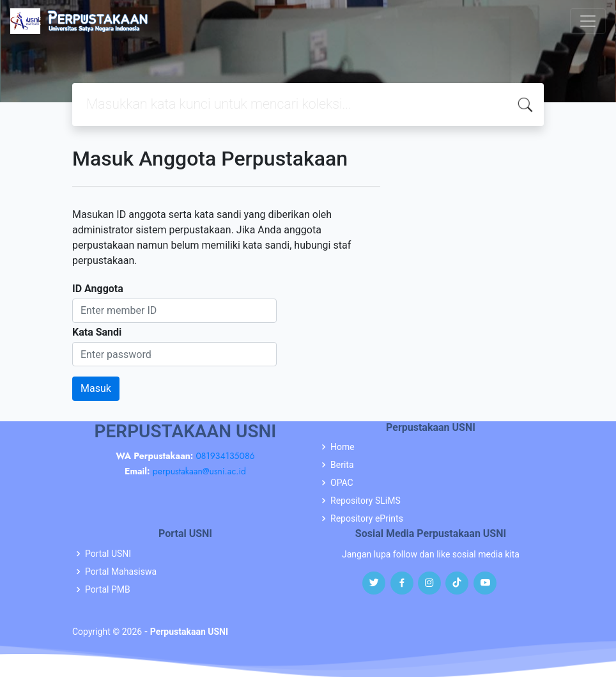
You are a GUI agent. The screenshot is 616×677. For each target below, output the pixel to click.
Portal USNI (108, 554)
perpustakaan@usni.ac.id (199, 471)
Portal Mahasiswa (121, 572)
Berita (342, 465)
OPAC (342, 483)
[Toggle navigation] (588, 21)
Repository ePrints (367, 518)
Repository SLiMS (366, 501)
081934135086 (225, 456)
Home (343, 447)
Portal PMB (108, 589)
